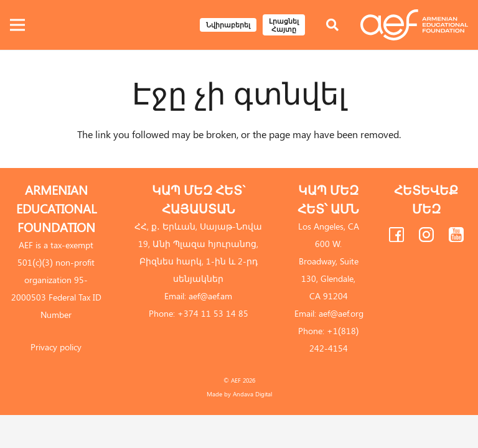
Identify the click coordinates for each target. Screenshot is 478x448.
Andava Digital (252, 394)
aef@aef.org (341, 313)
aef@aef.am (210, 296)
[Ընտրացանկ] (17, 25)
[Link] (414, 25)
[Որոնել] (332, 25)
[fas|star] (396, 237)
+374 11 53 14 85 (213, 313)
